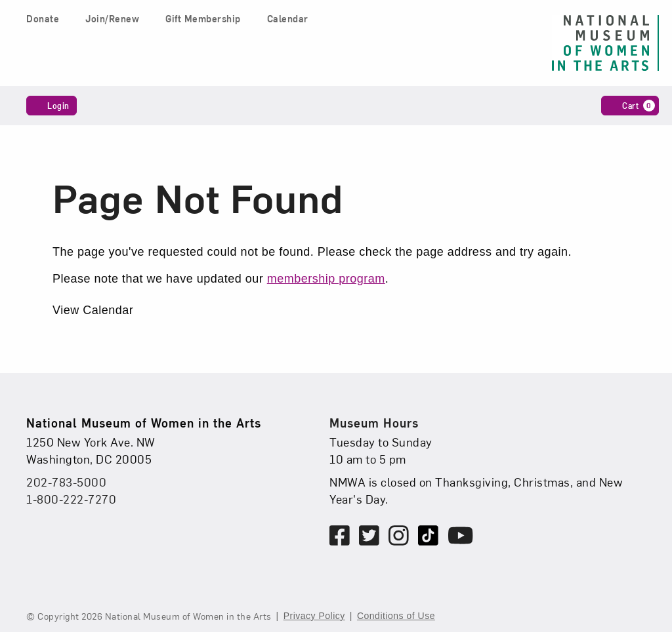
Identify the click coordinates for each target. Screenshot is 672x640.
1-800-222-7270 (71, 499)
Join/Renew (112, 19)
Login (52, 105)
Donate (43, 19)
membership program (326, 279)
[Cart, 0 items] (630, 106)
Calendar (288, 19)
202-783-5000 (66, 482)
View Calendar (93, 310)
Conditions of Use (396, 616)
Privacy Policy (314, 616)
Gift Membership (203, 19)
